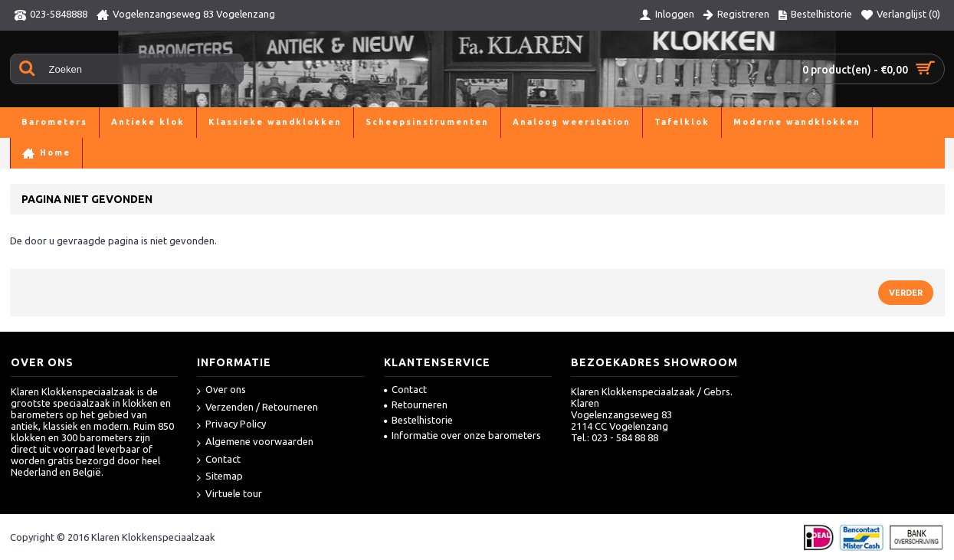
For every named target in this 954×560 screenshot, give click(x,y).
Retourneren (416, 404)
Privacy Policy (231, 425)
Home (24, 153)
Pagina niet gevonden (100, 153)
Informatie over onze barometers (462, 435)
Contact (219, 460)
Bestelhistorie (418, 420)
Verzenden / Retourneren (257, 408)
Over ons (221, 390)
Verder (906, 293)
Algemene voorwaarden (255, 442)
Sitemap (220, 477)
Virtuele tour (229, 495)
